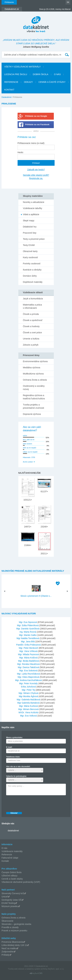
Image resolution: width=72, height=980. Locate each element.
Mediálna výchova (32, 368)
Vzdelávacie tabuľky (33, 208)
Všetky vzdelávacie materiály (22, 67)
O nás (57, 74)
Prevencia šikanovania (12, 942)
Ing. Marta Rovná (28, 632)
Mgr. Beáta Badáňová (28, 661)
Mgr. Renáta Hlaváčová (29, 664)
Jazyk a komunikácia (33, 299)
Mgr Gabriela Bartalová (28, 703)
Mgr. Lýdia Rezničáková (28, 674)
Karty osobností (30, 257)
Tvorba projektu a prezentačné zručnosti (34, 406)
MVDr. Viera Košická (28, 712)
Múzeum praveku (10, 906)
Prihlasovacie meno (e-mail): (31, 143)
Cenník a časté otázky (52, 82)
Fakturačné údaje (10, 858)
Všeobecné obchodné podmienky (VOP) (21, 882)
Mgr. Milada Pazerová (28, 654)
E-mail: (9, 747)
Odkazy (28, 82)
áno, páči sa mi (29, 440)
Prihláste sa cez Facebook (37, 125)
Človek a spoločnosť (33, 320)
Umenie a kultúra (31, 339)
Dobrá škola (41, 74)
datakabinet (13, 831)
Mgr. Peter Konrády (28, 683)
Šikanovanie (7, 921)
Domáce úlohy (30, 276)
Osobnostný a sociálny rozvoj (34, 388)
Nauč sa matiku (9, 948)
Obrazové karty (30, 251)
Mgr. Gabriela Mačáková (29, 700)
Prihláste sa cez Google (36, 116)
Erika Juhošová (29, 687)
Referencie (11, 82)
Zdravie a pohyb (31, 345)
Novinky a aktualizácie (34, 202)
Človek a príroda (31, 314)
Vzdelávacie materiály (12, 851)
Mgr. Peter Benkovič (28, 648)
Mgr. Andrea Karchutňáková (28, 680)
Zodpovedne (8, 952)
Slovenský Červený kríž (13, 893)
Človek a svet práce (32, 333)
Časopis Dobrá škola (11, 872)
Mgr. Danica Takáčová (28, 667)
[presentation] (30, 803)
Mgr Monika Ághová (28, 696)
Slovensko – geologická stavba (16, 924)
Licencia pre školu (16, 74)
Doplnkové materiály (33, 282)
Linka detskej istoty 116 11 (14, 945)
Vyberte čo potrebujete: (16, 776)
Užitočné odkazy (9, 876)
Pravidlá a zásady (10, 927)
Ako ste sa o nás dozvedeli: (18, 767)
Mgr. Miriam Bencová (28, 709)
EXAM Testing (8, 903)
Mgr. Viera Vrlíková (29, 651)
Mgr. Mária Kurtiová (28, 706)
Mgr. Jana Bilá (28, 642)
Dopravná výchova (32, 414)
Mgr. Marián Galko (28, 635)
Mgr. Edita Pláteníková (28, 625)
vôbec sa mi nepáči (30, 452)
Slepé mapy (29, 221)
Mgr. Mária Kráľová (28, 658)
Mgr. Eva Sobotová (28, 671)
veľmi (25, 436)
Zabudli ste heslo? (36, 170)
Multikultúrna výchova (33, 374)
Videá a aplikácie (31, 214)
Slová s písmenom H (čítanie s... (36, 596)
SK (68, 2)
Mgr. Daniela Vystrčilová (28, 629)
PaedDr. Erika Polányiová (28, 645)
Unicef (5, 897)
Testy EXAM (29, 245)
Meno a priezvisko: (14, 737)
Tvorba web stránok (16, 969)
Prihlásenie (9, 2)
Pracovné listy (30, 233)
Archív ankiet (28, 462)
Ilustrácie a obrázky (32, 270)
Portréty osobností (32, 264)
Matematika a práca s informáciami (32, 306)
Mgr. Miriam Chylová (29, 693)
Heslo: (21, 152)
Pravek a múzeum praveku (14, 931)
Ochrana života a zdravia (35, 380)
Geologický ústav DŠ (12, 900)
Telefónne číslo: (13, 757)
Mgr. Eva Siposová (28, 622)
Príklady (5, 955)
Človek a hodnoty (31, 326)
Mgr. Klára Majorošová (28, 677)
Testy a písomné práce (34, 239)
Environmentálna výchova (35, 361)
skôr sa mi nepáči (30, 448)
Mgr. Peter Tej (28, 690)
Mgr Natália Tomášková (28, 638)
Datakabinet (6, 97)
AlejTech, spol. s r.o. (56, 969)
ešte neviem (28, 444)
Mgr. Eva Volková (28, 716)
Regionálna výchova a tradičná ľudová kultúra (34, 397)
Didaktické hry (30, 227)
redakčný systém (33, 969)
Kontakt (9, 90)
